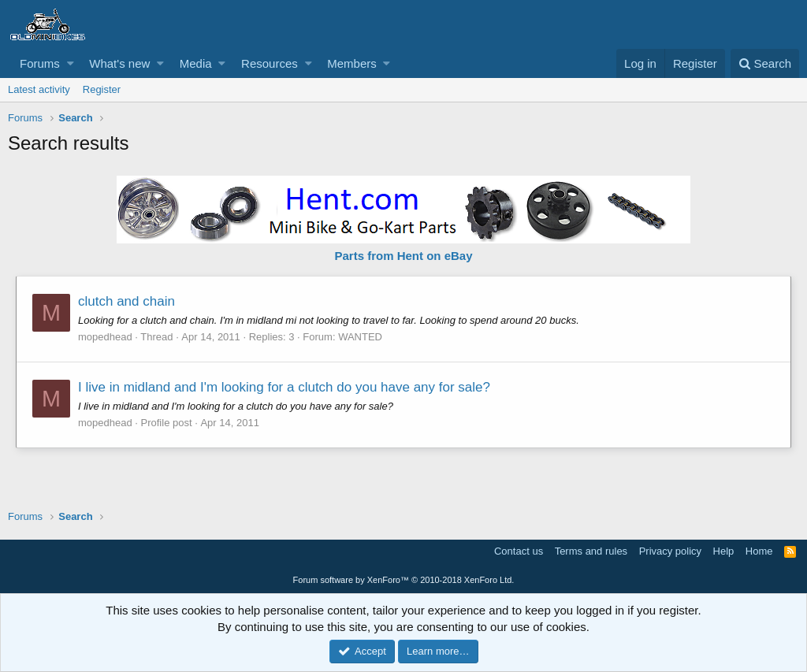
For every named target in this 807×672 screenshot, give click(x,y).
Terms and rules (591, 551)
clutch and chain (126, 301)
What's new (119, 63)
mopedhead (105, 337)
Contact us (519, 551)
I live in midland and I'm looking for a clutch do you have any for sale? (284, 387)
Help (724, 551)
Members (352, 63)
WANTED (360, 337)
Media (196, 63)
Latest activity (39, 89)
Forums (40, 63)
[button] (71, 63)
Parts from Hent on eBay (403, 256)
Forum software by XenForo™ (404, 580)
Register (102, 89)
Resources (270, 63)
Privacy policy (670, 551)
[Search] (765, 63)
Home (759, 551)
